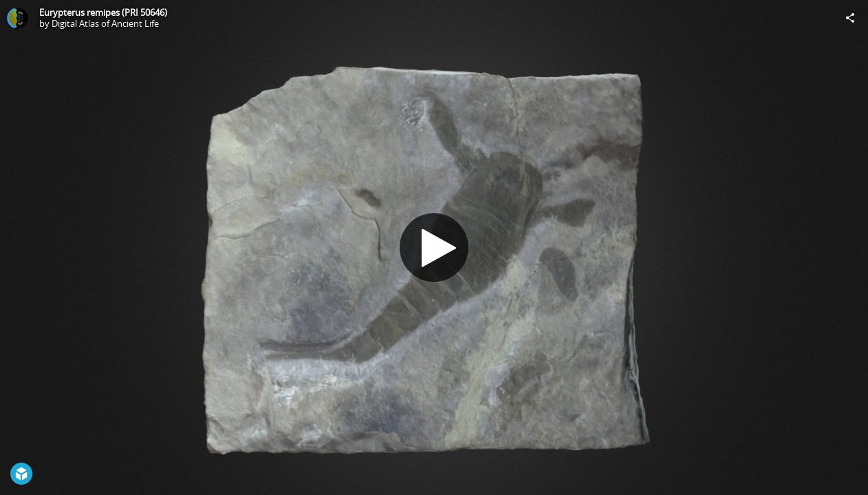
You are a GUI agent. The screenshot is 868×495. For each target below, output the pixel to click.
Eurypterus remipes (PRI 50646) (103, 12)
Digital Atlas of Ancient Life (105, 23)
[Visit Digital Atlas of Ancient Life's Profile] (18, 18)
